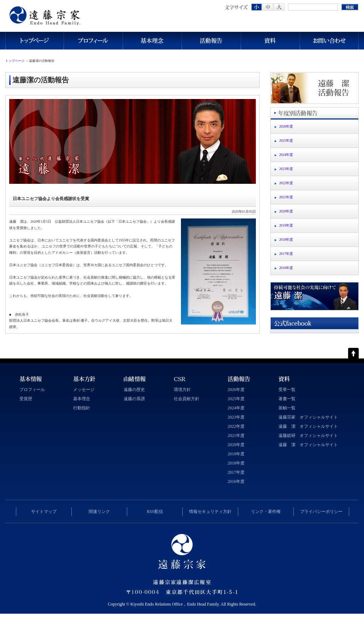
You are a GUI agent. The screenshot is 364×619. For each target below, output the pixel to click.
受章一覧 (287, 390)
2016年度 (286, 268)
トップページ (34, 41)
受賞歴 (26, 399)
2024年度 (286, 155)
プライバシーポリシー (321, 512)
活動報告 (211, 41)
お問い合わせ (329, 41)
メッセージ (84, 390)
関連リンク (99, 512)
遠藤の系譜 (134, 399)
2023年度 (286, 169)
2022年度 (286, 183)
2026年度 (286, 126)
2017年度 (286, 254)
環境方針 (182, 390)
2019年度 (286, 225)
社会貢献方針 (187, 399)
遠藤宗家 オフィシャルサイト (308, 417)
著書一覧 (287, 399)
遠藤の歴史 (134, 390)
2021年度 (286, 197)
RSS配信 (155, 512)
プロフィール (93, 41)
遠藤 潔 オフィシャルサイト (308, 426)
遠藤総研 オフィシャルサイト (308, 436)
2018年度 (286, 240)
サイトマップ (44, 512)
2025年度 (286, 141)
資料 (270, 41)
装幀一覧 (287, 408)
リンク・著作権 (266, 512)
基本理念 (152, 41)
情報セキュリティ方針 (210, 512)
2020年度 (286, 211)
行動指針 (82, 408)
